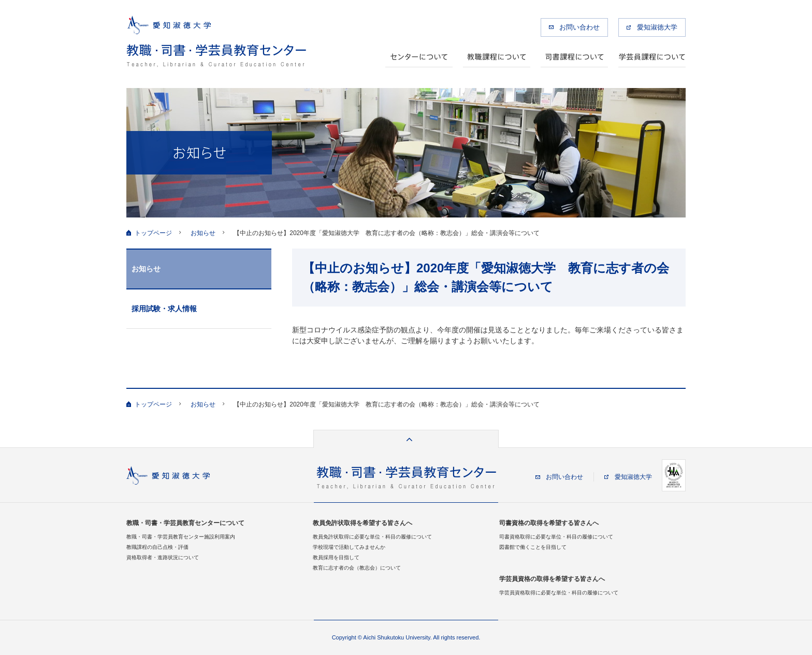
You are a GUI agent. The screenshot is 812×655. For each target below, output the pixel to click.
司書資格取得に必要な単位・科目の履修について (556, 537)
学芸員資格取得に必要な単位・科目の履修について (559, 593)
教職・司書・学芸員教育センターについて (185, 523)
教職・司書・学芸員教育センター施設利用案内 (181, 537)
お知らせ (203, 233)
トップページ (153, 233)
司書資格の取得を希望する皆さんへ (549, 523)
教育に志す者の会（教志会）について (357, 568)
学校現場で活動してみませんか (349, 547)
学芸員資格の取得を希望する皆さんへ (552, 579)
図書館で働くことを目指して (533, 547)
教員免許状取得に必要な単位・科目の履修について (372, 537)
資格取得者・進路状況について (163, 557)
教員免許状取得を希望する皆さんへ (363, 523)
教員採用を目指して (336, 557)
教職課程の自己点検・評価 (157, 547)
